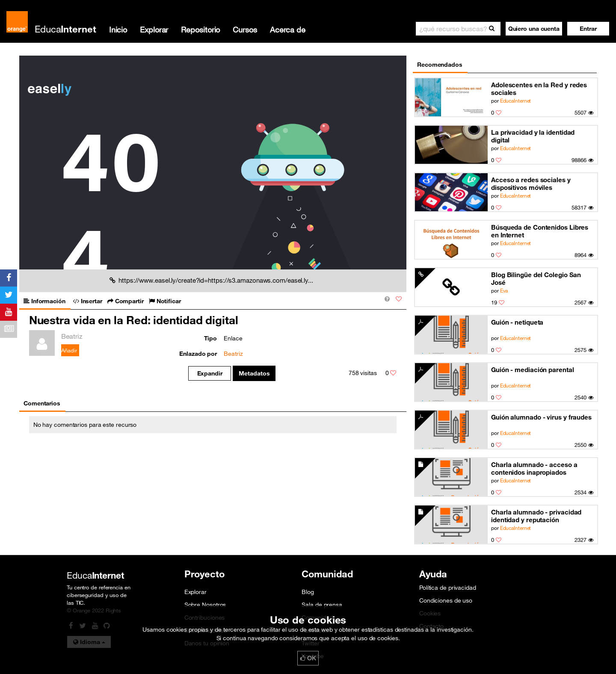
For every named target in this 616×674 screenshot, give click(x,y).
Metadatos (254, 373)
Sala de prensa (322, 605)
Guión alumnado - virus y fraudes (541, 417)
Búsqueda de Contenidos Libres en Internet (540, 231)
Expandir (210, 373)
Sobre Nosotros (205, 605)
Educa (65, 29)
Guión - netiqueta (517, 322)
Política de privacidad (448, 588)
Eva (504, 290)
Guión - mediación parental (533, 370)
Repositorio (200, 30)
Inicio (118, 30)
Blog (308, 592)
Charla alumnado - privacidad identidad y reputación (536, 516)
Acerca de (288, 30)
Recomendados (440, 65)
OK (308, 658)
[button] (588, 29)
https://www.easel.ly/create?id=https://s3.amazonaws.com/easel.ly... (211, 280)
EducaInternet (516, 101)
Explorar (154, 30)
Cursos (245, 30)
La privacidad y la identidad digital (533, 136)
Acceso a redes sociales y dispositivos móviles (531, 183)
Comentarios (42, 403)
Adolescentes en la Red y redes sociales (539, 89)
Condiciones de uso (446, 600)
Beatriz (233, 354)
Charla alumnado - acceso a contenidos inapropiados (534, 468)
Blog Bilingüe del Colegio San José (536, 278)
